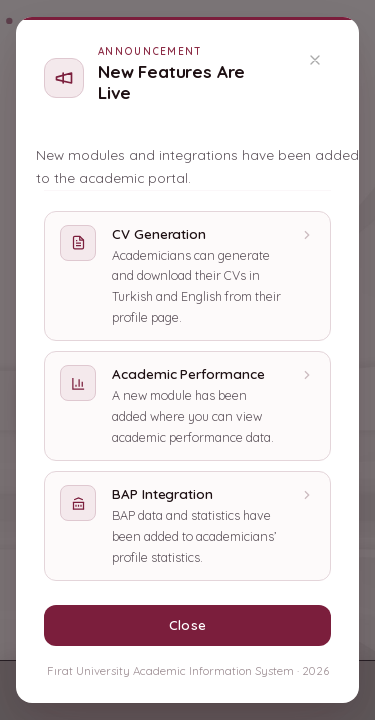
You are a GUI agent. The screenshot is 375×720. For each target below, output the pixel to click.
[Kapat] (315, 60)
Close (187, 624)
